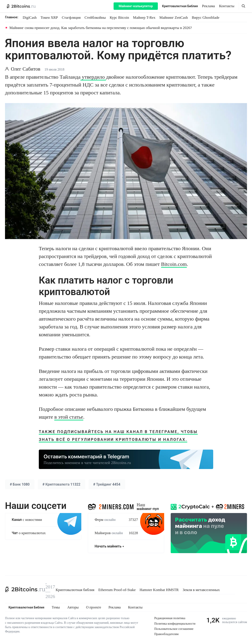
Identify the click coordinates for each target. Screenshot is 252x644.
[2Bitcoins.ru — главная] (21, 6)
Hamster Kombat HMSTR (159, 590)
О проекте (94, 607)
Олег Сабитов (26, 69)
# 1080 (20, 484)
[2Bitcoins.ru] (25, 589)
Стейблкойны (95, 18)
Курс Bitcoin (119, 18)
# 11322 (61, 484)
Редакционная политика (170, 618)
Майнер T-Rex (144, 18)
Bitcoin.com (174, 264)
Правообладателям (166, 634)
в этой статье (69, 417)
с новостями (27, 520)
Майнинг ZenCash (174, 18)
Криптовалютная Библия (180, 6)
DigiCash (30, 18)
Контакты (227, 6)
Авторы (73, 607)
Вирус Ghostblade (206, 18)
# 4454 (107, 484)
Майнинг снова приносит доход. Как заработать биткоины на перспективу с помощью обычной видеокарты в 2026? (101, 28)
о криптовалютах (29, 533)
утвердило (93, 77)
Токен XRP (49, 18)
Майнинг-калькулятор (136, 6)
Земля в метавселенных (201, 590)
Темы (56, 607)
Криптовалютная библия (75, 590)
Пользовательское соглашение (174, 629)
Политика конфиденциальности (175, 624)
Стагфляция (71, 18)
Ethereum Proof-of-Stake (117, 590)
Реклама (209, 6)
